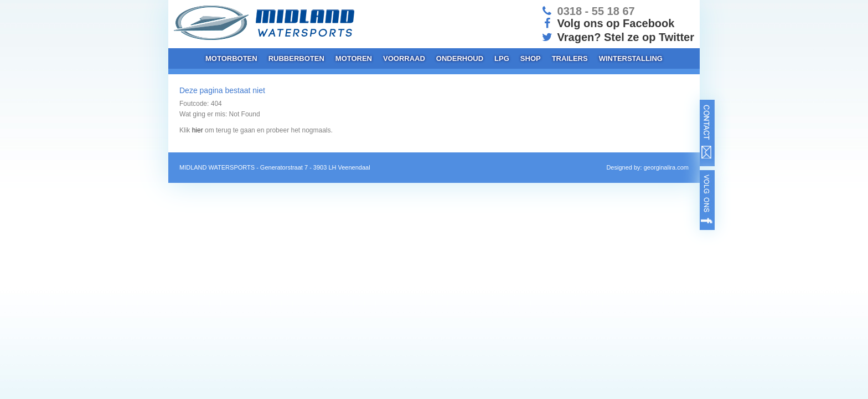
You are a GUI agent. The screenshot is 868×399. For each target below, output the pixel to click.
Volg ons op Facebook (607, 23)
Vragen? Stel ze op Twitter (617, 37)
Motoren (354, 58)
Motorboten (231, 58)
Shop (531, 58)
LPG (502, 58)
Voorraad (404, 58)
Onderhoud (460, 58)
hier (198, 130)
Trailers (570, 58)
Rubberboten (296, 58)
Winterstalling (631, 58)
